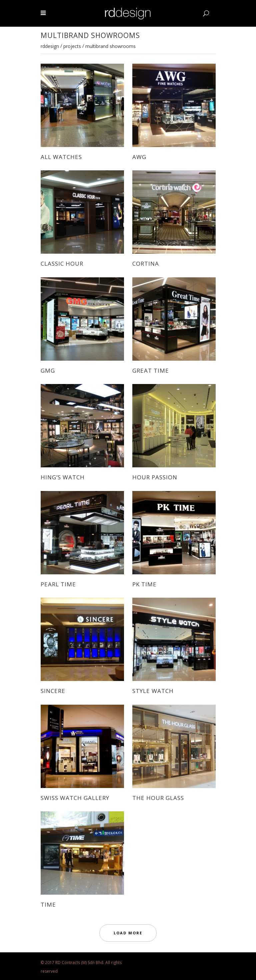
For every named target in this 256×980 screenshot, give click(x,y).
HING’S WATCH (63, 477)
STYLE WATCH (153, 691)
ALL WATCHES (61, 157)
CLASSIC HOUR (62, 263)
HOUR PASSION (155, 477)
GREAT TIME (151, 370)
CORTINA (146, 263)
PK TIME (144, 584)
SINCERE (53, 691)
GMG (48, 370)
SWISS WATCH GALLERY (75, 798)
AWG (139, 157)
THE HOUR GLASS (158, 798)
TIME (48, 904)
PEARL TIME (58, 584)
